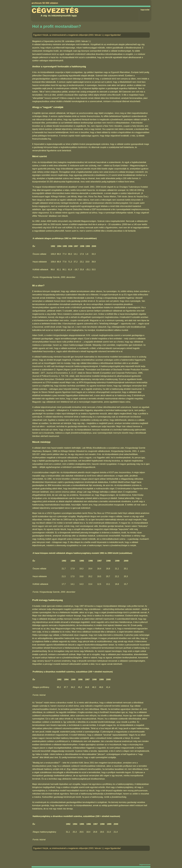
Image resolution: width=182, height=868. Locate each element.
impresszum (145, 865)
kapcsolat (145, 10)
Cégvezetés (55, 11)
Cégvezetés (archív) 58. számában (59, 41)
